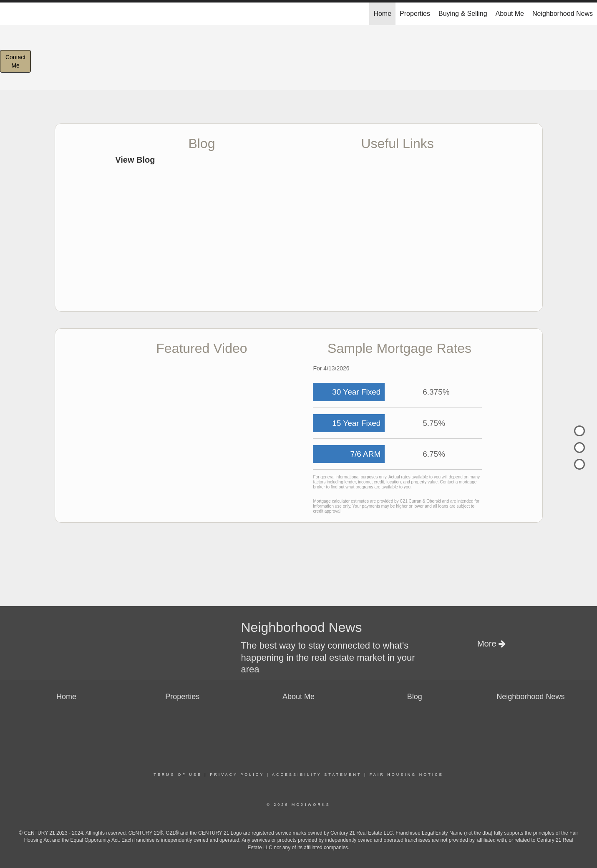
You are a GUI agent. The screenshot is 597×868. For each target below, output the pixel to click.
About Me (510, 14)
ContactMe (15, 61)
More (491, 644)
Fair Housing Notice (407, 775)
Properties (415, 14)
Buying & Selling (463, 14)
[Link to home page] (11, 14)
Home (382, 14)
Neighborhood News (563, 14)
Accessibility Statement (317, 775)
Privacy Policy (237, 775)
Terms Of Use (178, 775)
